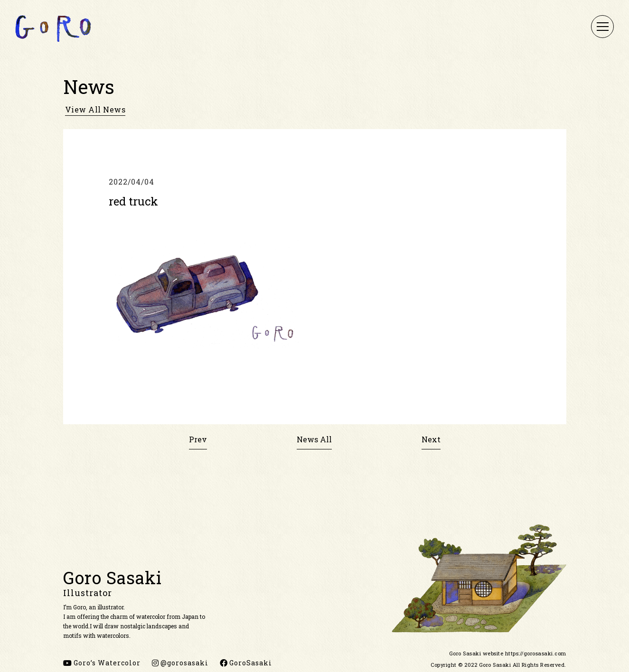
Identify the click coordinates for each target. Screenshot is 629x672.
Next (431, 439)
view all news (95, 110)
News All (314, 439)
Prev (198, 439)
